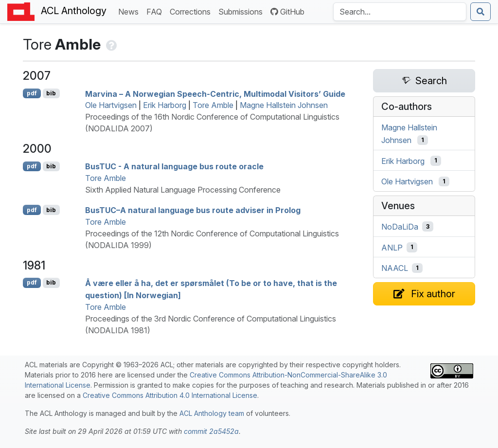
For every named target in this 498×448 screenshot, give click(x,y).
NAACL (395, 268)
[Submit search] (480, 12)
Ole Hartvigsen (111, 105)
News (130, 11)
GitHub (287, 12)
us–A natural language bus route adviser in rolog (193, 210)
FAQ (156, 11)
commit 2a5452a (211, 431)
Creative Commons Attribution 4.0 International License (170, 395)
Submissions (242, 11)
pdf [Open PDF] (32, 93)
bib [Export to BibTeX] (51, 93)
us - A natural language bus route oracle (174, 166)
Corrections (192, 11)
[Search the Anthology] (400, 12)
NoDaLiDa (400, 227)
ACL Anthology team (212, 413)
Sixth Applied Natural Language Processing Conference (183, 190)
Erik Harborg (165, 105)
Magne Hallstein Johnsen (284, 105)
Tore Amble (213, 105)
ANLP (392, 247)
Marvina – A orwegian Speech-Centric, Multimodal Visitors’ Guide (215, 93)
